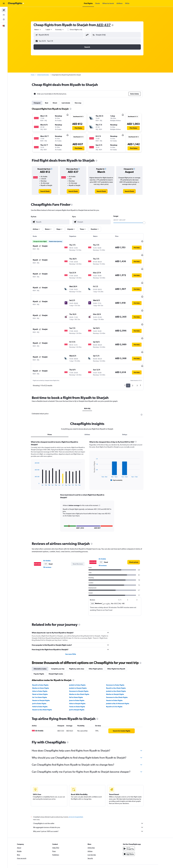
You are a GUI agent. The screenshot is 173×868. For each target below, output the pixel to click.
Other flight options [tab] (99, 644)
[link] (48, 191)
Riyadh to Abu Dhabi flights (119, 663)
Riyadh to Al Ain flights (117, 682)
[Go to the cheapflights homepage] (16, 3)
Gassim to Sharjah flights (44, 676)
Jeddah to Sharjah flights (81, 663)
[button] (4, 3)
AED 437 (107, 25)
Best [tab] (50, 103)
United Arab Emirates (46, 75)
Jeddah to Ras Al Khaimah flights (121, 679)
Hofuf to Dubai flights (43, 682)
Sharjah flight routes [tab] (59, 649)
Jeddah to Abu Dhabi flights (119, 667)
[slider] (147, 223)
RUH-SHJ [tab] (90, 384)
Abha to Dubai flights (43, 667)
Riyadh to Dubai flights (44, 660)
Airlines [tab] (90, 410)
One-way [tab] (81, 103)
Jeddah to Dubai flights (80, 660)
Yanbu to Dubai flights (80, 682)
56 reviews (50, 543)
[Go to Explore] (4, 19)
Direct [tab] (58, 103)
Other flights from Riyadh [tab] (119, 644)
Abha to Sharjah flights (80, 679)
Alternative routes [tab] (43, 644)
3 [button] (140, 361)
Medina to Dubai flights (44, 663)
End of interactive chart (37, 459)
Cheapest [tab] (40, 103)
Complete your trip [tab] (61, 644)
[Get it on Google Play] (135, 824)
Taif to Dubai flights (79, 673)
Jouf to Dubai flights (42, 679)
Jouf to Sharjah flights (80, 685)
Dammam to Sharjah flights (82, 667)
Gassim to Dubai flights (117, 676)
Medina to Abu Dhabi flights (82, 670)
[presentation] (116, 25)
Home (36, 75)
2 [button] (136, 361)
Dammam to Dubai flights (118, 660)
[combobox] (41, 30)
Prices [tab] (53, 410)
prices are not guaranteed (79, 792)
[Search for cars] (4, 15)
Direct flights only (79, 30)
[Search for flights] (4, 10)
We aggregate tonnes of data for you (91, 803)
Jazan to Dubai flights (80, 676)
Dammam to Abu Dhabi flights (120, 673)
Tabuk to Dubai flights (43, 670)
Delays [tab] (128, 410)
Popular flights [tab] (42, 649)
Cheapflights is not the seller (91, 799)
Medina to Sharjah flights (118, 670)
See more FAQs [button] (74, 630)
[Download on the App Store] (135, 829)
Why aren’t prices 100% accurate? (91, 807)
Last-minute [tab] (69, 103)
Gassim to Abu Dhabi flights (45, 685)
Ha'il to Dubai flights (43, 673)
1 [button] (131, 361)
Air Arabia (50, 536)
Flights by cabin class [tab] (80, 644)
